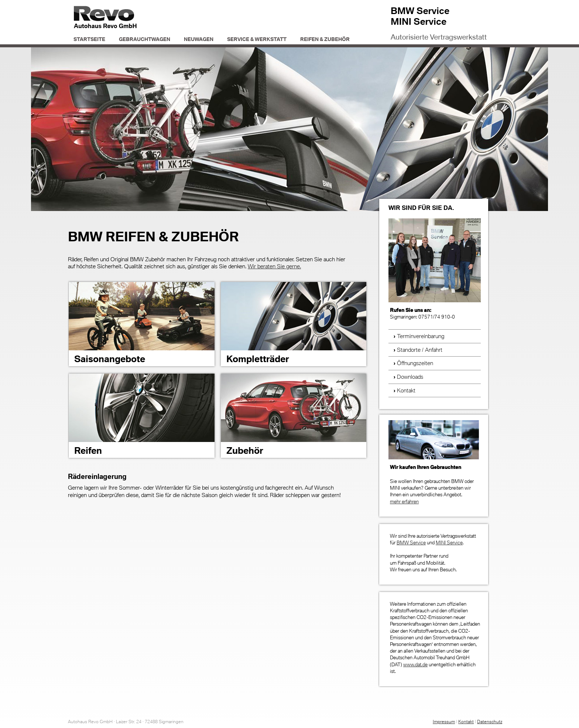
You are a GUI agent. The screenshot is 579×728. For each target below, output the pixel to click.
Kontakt (406, 390)
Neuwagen (199, 39)
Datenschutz (490, 722)
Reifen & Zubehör (325, 39)
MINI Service (449, 542)
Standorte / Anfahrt (420, 350)
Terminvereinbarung (421, 336)
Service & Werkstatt (257, 39)
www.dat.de (415, 664)
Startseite (89, 39)
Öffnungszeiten (415, 363)
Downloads (410, 377)
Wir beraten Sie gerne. (274, 266)
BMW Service (411, 542)
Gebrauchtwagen (145, 39)
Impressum (444, 722)
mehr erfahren (404, 501)
